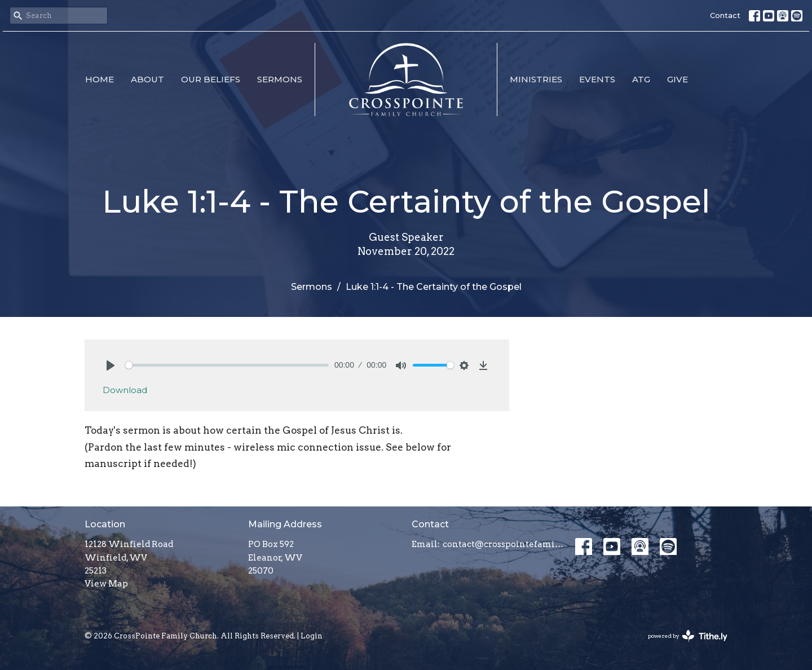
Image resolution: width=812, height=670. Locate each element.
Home (100, 79)
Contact (725, 15)
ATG (641, 79)
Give (678, 79)
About (147, 79)
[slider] (227, 365)
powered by (688, 636)
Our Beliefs (211, 79)
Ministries (536, 79)
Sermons (280, 79)
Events (597, 79)
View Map (106, 584)
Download (125, 390)
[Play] (111, 365)
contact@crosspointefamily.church (503, 544)
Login (312, 636)
